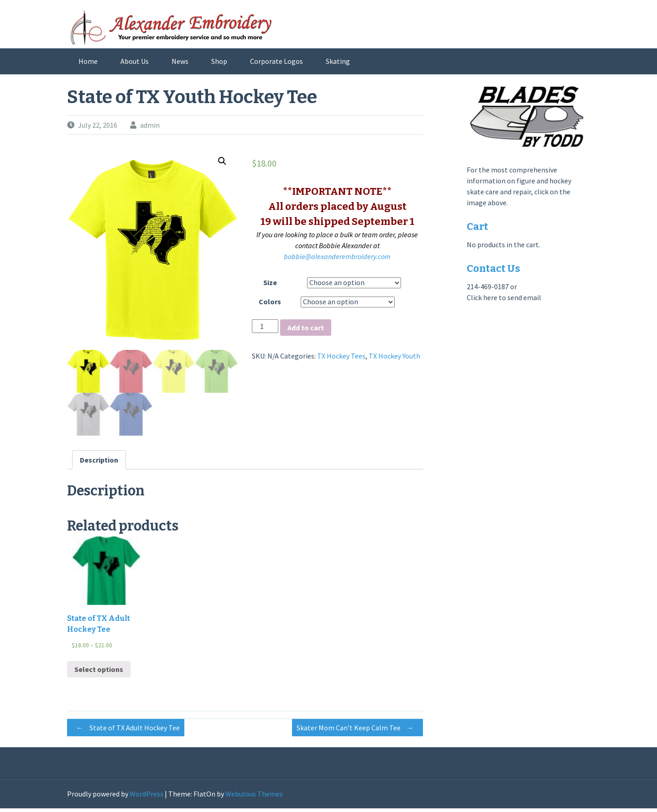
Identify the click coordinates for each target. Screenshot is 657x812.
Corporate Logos (276, 61)
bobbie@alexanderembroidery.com (337, 256)
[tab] (99, 463)
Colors (270, 302)
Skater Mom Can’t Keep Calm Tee (357, 732)
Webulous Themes (254, 797)
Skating (338, 61)
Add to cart (306, 328)
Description (99, 463)
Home (88, 61)
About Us (135, 61)
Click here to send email (504, 297)
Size (270, 282)
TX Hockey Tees (341, 356)
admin (150, 125)
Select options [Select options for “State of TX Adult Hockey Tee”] (99, 673)
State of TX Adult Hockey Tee (126, 732)
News (180, 61)
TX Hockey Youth (394, 356)
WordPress (146, 797)
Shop (219, 61)
